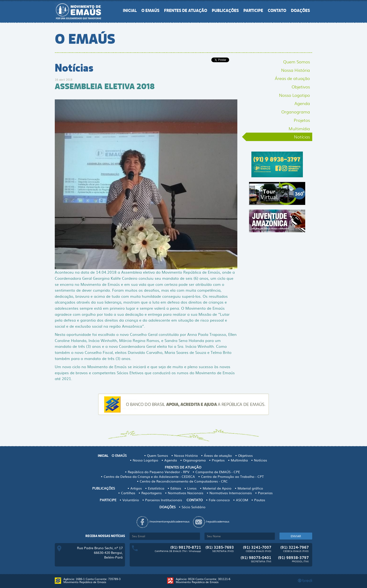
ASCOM (242, 500)
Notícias (302, 137)
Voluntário (131, 500)
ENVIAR (296, 536)
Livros (192, 488)
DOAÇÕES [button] (300, 11)
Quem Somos (297, 62)
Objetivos (301, 87)
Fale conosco (219, 500)
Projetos (302, 120)
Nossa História (295, 70)
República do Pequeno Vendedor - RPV (159, 472)
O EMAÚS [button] (150, 11)
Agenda (302, 103)
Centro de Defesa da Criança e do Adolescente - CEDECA (149, 476)
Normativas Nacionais (186, 493)
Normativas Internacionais (231, 493)
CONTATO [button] (277, 11)
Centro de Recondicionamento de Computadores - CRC (184, 481)
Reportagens (152, 493)
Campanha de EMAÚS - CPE (218, 472)
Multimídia (299, 128)
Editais (176, 488)
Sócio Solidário (194, 507)
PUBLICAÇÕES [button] (225, 11)
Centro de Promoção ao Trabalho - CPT (232, 476)
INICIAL (130, 11)
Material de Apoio (217, 488)
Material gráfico (250, 488)
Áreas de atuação (292, 78)
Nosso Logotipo (294, 95)
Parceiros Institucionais (164, 500)
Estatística (156, 488)
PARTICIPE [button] (253, 11)
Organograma (296, 112)
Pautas (260, 500)
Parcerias (265, 493)
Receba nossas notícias (105, 536)
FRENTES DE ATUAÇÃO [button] (186, 11)
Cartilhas (128, 493)
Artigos (136, 488)
